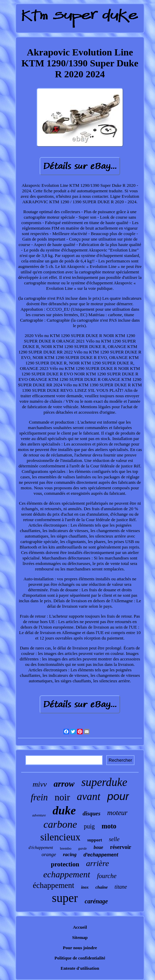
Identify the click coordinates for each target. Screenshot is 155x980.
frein (39, 797)
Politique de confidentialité (80, 958)
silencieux (60, 837)
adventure (39, 815)
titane (121, 887)
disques (91, 814)
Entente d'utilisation (80, 968)
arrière (97, 863)
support (95, 840)
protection (65, 864)
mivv (40, 784)
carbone (60, 824)
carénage (96, 901)
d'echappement (101, 855)
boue (98, 847)
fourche (107, 876)
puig (89, 826)
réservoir (121, 847)
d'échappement (41, 848)
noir (62, 797)
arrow (64, 784)
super (65, 898)
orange (49, 854)
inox (85, 887)
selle (114, 839)
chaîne (101, 887)
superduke (104, 782)
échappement (53, 885)
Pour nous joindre (80, 948)
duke (64, 810)
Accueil (80, 927)
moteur (117, 813)
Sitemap (80, 937)
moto (109, 826)
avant (89, 796)
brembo (66, 848)
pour (118, 796)
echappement (67, 874)
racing (70, 854)
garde (82, 848)
